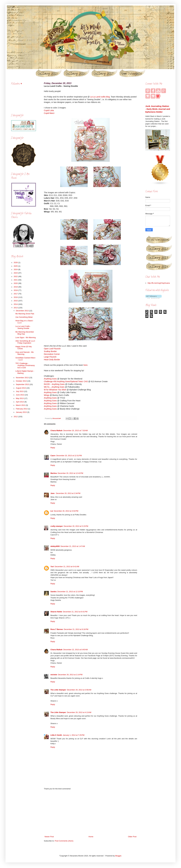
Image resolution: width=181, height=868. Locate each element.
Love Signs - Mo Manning (25, 337)
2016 (16, 297)
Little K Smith (56, 735)
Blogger (118, 856)
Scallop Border (50, 351)
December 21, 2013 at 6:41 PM (75, 612)
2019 (16, 287)
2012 (16, 417)
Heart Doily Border (52, 360)
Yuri (52, 567)
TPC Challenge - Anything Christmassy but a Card (25, 365)
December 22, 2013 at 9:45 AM (75, 650)
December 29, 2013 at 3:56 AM (79, 690)
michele (54, 675)
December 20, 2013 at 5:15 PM (76, 526)
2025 (16, 266)
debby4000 (55, 546)
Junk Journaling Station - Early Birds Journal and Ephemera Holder (158, 109)
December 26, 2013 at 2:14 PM (70, 675)
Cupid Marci (49, 113)
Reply (53, 448)
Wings (47, 395)
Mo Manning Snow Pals (25, 314)
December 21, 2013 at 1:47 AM (73, 546)
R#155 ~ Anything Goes (54, 384)
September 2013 (23, 384)
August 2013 (21, 388)
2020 (16, 283)
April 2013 (20, 402)
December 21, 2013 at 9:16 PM (76, 629)
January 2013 (22, 412)
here (85, 365)
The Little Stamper (58, 690)
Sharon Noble (56, 612)
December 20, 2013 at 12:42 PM (70, 473)
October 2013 (22, 381)
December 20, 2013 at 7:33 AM (75, 431)
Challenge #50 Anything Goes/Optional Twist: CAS (66, 381)
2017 (16, 294)
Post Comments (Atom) (64, 841)
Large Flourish (50, 357)
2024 (16, 269)
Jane (53, 493)
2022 (16, 276)
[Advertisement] (90, 813)
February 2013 (22, 409)
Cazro (53, 456)
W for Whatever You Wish (55, 390)
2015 (16, 301)
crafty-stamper (57, 526)
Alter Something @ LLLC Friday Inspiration (25, 342)
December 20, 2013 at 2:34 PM (68, 493)
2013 (16, 308)
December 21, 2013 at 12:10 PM (70, 592)
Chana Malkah (56, 431)
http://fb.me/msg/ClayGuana (159, 283)
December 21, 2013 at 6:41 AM (67, 567)
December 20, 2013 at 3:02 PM (66, 511)
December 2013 (22, 311)
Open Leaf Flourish (52, 349)
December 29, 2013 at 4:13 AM (79, 712)
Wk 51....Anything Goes (54, 387)
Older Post (132, 837)
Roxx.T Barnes (57, 629)
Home (91, 837)
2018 (16, 290)
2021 (16, 280)
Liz (52, 511)
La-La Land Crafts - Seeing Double (23, 327)
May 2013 (20, 398)
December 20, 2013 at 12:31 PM (69, 456)
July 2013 (20, 391)
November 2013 (22, 378)
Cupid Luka (49, 110)
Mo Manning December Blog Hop (25, 333)
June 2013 (20, 395)
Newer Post (49, 837)
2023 (16, 273)
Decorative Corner (52, 354)
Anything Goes (50, 379)
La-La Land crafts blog (100, 97)
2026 (16, 262)
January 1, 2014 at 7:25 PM (74, 735)
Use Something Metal (24, 317)
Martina (54, 473)
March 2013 (21, 405)
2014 (16, 304)
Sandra (53, 592)
